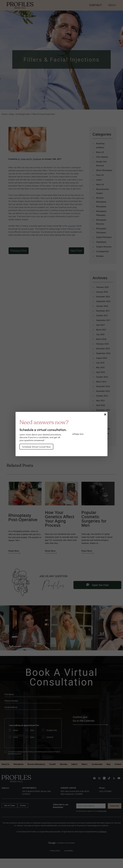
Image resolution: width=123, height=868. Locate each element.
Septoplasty (101, 242)
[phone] (33, 701)
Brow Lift (100, 152)
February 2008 (102, 434)
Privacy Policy (102, 811)
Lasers (99, 180)
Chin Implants (102, 157)
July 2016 (100, 334)
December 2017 (103, 311)
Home (5, 114)
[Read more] (20, 628)
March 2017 (101, 330)
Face (16, 737)
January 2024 (102, 292)
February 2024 (102, 287)
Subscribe (115, 806)
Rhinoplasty (101, 207)
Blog (11, 114)
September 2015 (103, 353)
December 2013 (103, 386)
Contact (118, 764)
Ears (32, 730)
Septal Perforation (104, 237)
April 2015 (101, 372)
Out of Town (9, 805)
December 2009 (103, 410)
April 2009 (101, 424)
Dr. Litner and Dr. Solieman (30, 159)
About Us (6, 764)
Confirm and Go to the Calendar (90, 719)
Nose (16, 730)
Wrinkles (100, 256)
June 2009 (101, 415)
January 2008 (102, 438)
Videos (84, 764)
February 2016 (102, 344)
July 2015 (100, 363)
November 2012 (103, 391)
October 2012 (102, 396)
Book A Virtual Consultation (61, 677)
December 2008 (103, 429)
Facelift (52, 764)
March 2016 (101, 339)
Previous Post (19, 251)
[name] (33, 694)
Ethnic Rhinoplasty (104, 170)
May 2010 (100, 401)
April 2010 (101, 405)
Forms (23, 805)
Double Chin (52, 730)
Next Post (76, 251)
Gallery (74, 764)
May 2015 (100, 368)
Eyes (32, 737)
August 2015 (102, 358)
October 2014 (102, 377)
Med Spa (64, 764)
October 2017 (102, 316)
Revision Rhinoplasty (36, 764)
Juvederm (72, 226)
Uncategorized (23, 114)
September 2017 (103, 320)
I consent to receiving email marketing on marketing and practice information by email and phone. (34, 753)
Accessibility (69, 851)
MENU (112, 5)
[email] (33, 707)
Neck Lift (100, 185)
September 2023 (103, 301)
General (50, 737)
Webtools (103, 832)
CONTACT (96, 5)
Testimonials (97, 764)
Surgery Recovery (104, 247)
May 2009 (100, 419)
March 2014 (101, 382)
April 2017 (101, 325)
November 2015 (103, 349)
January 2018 (102, 306)
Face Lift (100, 175)
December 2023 (103, 297)
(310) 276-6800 (105, 791)
